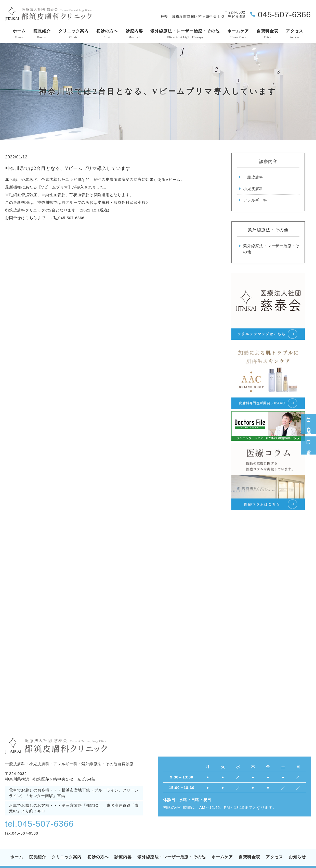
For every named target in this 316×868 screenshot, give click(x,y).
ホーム (19, 34)
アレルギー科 (255, 200)
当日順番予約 (308, 424)
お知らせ (297, 857)
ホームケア (238, 34)
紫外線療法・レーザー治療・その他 (185, 34)
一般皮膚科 (253, 177)
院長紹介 (42, 34)
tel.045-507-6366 (39, 824)
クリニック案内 (74, 34)
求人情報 (308, 445)
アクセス (295, 34)
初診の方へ (107, 34)
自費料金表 (267, 34)
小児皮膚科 (253, 189)
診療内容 (134, 34)
